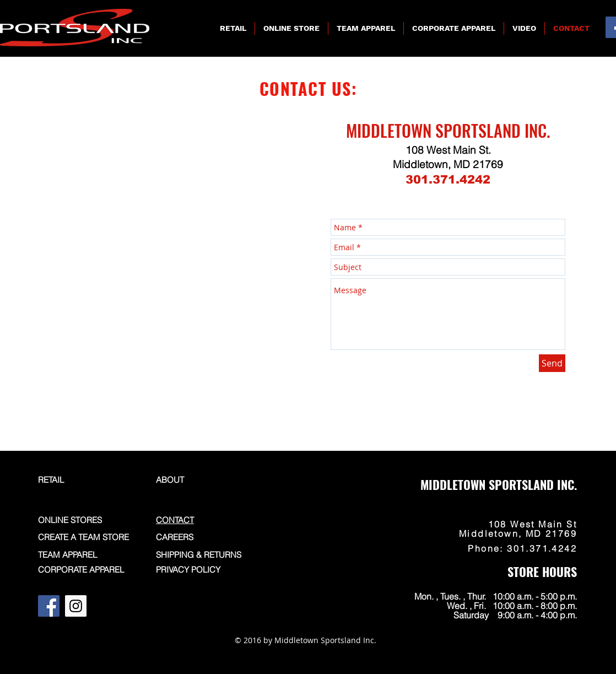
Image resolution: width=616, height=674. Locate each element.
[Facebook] (49, 606)
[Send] (552, 363)
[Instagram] (76, 606)
